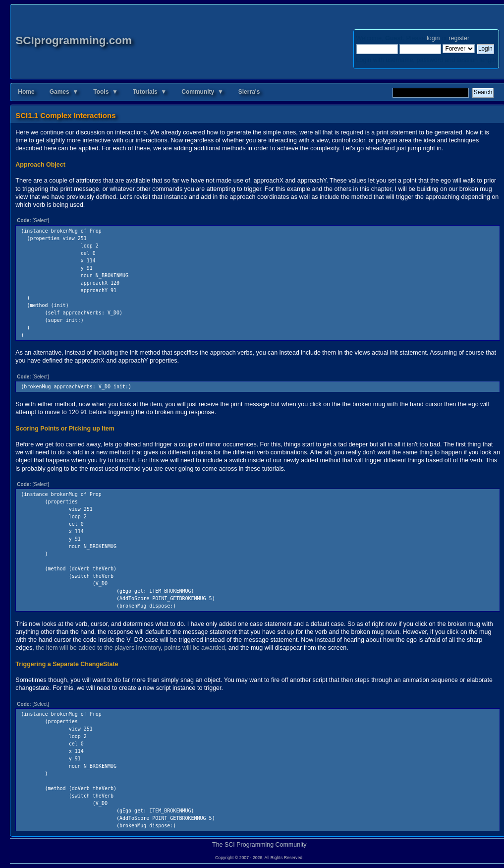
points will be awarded (195, 648)
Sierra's (249, 92)
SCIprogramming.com (74, 40)
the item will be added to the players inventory (98, 648)
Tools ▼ (106, 92)
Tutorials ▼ (150, 92)
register (459, 38)
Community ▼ (202, 92)
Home (26, 92)
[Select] (40, 220)
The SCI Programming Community (259, 845)
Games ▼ (64, 92)
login (433, 38)
